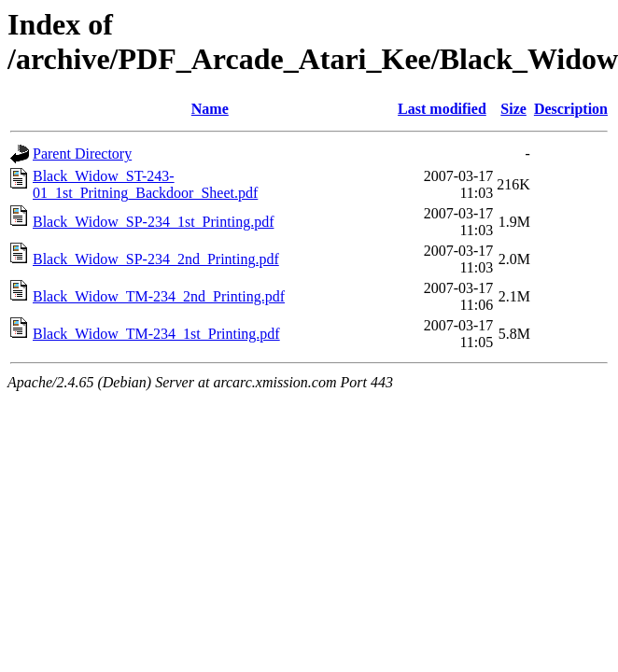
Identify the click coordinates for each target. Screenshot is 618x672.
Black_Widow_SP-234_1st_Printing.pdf (153, 222)
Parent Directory (82, 154)
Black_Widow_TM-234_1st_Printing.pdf (156, 334)
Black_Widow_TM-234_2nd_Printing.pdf (159, 296)
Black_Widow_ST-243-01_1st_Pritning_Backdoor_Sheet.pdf (145, 184)
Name (210, 109)
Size (513, 109)
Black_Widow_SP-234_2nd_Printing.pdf (156, 259)
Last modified (442, 109)
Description (571, 109)
